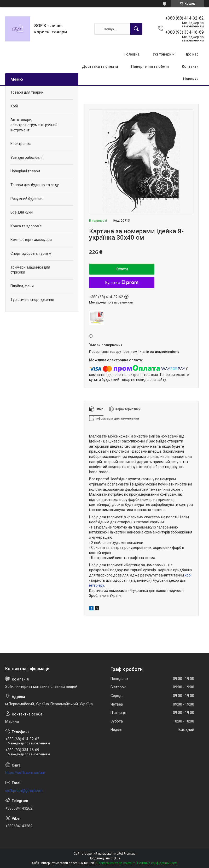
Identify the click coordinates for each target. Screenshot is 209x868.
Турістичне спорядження (32, 300)
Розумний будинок (27, 199)
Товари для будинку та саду (35, 185)
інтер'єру (97, 585)
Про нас (191, 54)
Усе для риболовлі (26, 157)
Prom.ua (130, 854)
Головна (132, 54)
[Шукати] (136, 29)
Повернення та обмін (150, 66)
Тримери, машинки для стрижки (30, 270)
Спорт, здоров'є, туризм (31, 253)
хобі (188, 575)
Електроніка (21, 144)
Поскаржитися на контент (116, 863)
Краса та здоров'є (26, 226)
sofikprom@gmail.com (24, 791)
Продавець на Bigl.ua (105, 858)
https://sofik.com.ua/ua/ (25, 773)
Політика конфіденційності (157, 863)
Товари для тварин (27, 92)
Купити (122, 269)
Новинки (191, 79)
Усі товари (162, 54)
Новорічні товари (25, 171)
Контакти (190, 66)
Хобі (14, 106)
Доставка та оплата (100, 66)
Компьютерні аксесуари (31, 240)
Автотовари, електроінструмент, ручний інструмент (34, 125)
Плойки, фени (22, 286)
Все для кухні (22, 212)
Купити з (122, 283)
